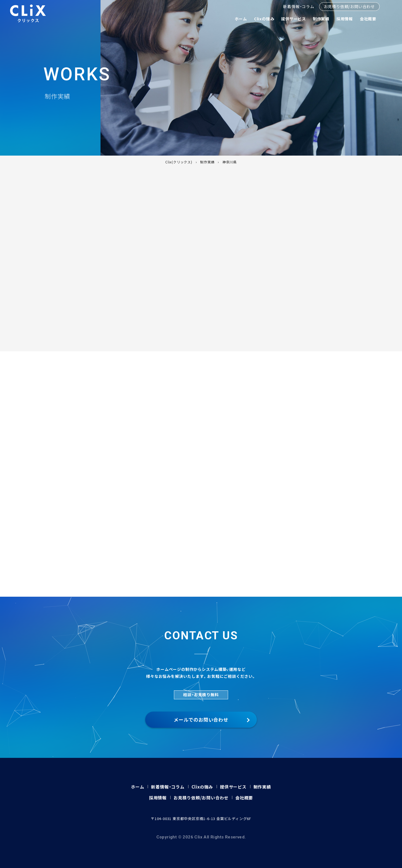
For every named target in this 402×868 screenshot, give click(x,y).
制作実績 (321, 19)
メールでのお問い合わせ (201, 720)
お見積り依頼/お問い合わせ (349, 6)
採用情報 (345, 19)
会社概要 (368, 19)
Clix (28, 13)
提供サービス (294, 19)
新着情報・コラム (299, 6)
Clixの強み (264, 19)
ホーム (241, 19)
